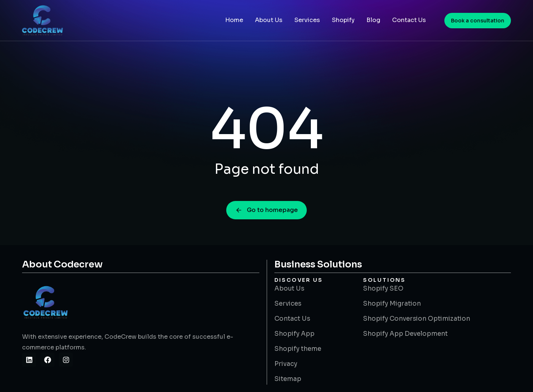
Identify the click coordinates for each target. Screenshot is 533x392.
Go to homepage (266, 210)
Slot (28, 372)
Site (42, 372)
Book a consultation (478, 21)
